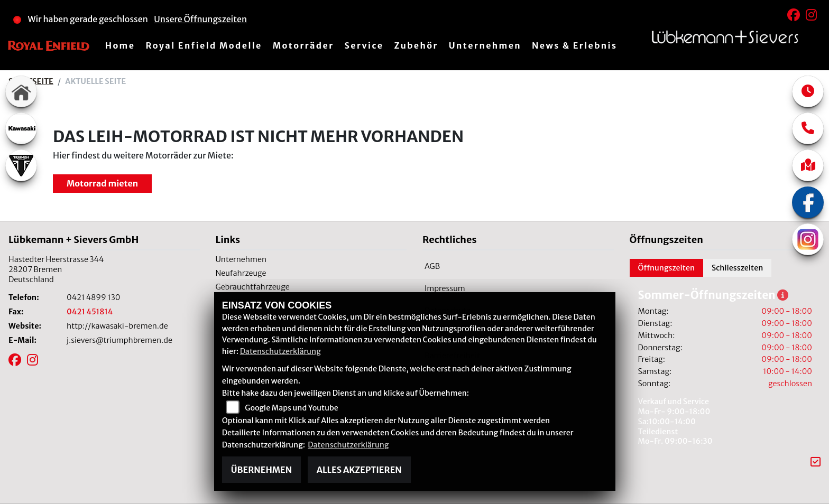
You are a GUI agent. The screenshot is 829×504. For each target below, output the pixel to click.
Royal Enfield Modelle (204, 45)
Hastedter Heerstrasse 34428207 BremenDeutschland (56, 269)
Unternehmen (485, 45)
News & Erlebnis (574, 45)
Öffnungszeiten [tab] (667, 268)
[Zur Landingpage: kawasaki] (21, 128)
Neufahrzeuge (241, 273)
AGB (432, 266)
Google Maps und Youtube (291, 408)
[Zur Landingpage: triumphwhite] (21, 165)
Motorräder (303, 45)
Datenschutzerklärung (280, 351)
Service (364, 45)
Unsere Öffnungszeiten (200, 19)
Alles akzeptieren (359, 470)
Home (120, 45)
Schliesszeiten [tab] (737, 268)
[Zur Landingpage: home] (21, 91)
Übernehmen (261, 470)
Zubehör (416, 45)
